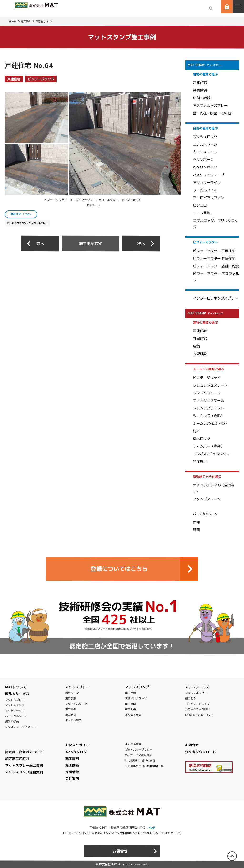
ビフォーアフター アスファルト (216, 277)
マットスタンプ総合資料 (24, 772)
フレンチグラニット (209, 408)
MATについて (16, 687)
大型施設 (200, 354)
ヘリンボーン (203, 160)
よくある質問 (74, 720)
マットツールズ (15, 710)
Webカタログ (76, 752)
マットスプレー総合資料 (24, 765)
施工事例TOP (91, 243)
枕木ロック (202, 439)
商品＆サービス (17, 694)
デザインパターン (76, 704)
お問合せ (192, 745)
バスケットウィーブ (209, 175)
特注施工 (200, 462)
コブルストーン (205, 144)
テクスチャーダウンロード (22, 727)
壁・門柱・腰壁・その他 (212, 113)
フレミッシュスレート (210, 385)
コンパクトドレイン (198, 704)
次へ (141, 244)
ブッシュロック (205, 137)
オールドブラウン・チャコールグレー (27, 223)
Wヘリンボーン (205, 167)
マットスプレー (15, 700)
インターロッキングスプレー (216, 298)
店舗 (196, 346)
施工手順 (71, 698)
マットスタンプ (15, 705)
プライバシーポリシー (139, 750)
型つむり (191, 698)
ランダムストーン (207, 393)
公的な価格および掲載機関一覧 (144, 766)
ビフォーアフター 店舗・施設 (216, 266)
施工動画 (71, 715)
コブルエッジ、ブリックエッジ (216, 224)
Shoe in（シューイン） (200, 715)
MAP (152, 827)
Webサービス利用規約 (139, 755)
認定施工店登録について (24, 752)
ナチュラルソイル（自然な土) (214, 488)
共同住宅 (200, 90)
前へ (40, 244)
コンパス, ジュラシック (211, 454)
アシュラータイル (207, 182)
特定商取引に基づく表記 (140, 761)
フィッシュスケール (209, 400)
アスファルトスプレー (210, 105)
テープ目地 (202, 213)
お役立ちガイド (77, 745)
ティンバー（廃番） (209, 446)
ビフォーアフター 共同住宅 (214, 258)
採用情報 (72, 772)
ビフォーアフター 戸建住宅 (214, 251)
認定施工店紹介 (17, 758)
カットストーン (205, 152)
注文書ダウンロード (201, 752)
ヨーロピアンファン (209, 198)
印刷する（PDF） (21, 214)
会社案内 (72, 779)
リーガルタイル (205, 190)
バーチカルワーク (16, 716)
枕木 (196, 431)
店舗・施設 (202, 98)
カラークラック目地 (198, 709)
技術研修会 (12, 721)
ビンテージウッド (41, 79)
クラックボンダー (196, 693)
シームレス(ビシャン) (210, 423)
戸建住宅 (14, 79)
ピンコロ (200, 205)
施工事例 (71, 709)
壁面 (196, 530)
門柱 (196, 522)
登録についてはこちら (119, 569)
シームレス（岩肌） (209, 416)
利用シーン (72, 693)
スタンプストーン (207, 499)
